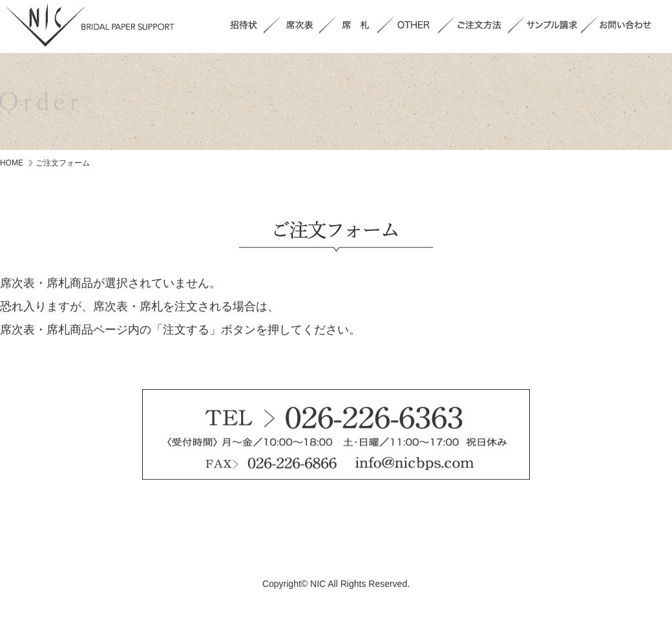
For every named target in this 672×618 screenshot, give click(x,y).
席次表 (300, 25)
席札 (357, 25)
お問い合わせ (628, 25)
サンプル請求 (553, 25)
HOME (12, 163)
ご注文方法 (481, 25)
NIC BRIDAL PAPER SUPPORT (90, 25)
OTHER (416, 25)
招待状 (244, 25)
